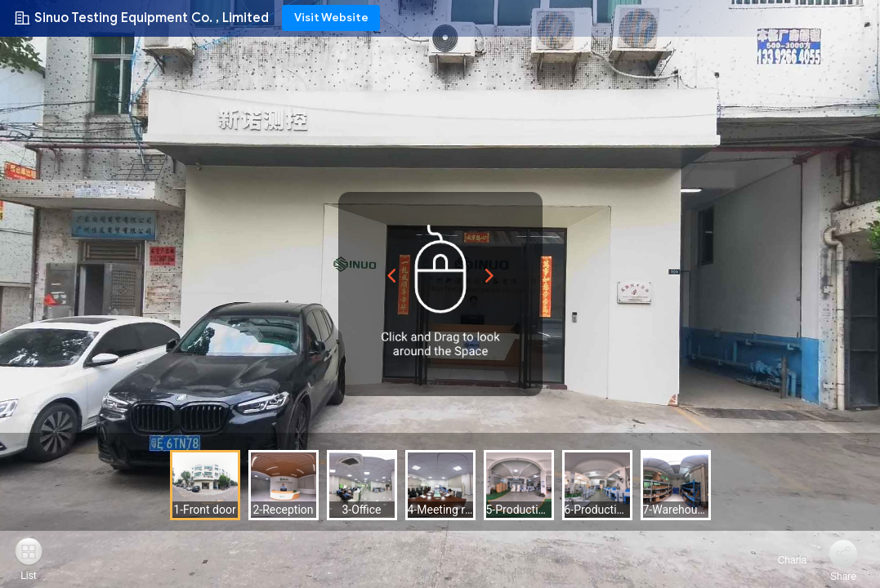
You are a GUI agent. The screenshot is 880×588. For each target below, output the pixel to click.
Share (843, 577)
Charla (782, 560)
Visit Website (331, 18)
